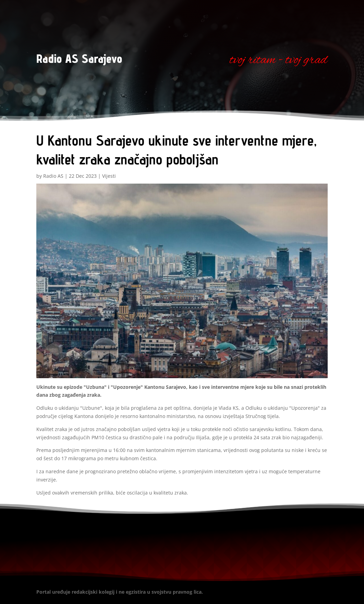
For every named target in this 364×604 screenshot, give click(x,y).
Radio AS (53, 176)
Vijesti (109, 176)
